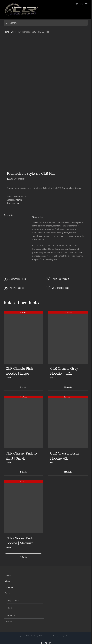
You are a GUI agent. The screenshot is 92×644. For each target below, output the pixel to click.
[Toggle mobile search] (82, 4)
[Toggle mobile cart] (77, 4)
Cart (10, 608)
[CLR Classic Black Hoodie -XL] (68, 422)
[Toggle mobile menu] (87, 4)
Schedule (9, 587)
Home (6, 32)
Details (24, 387)
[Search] (7, 23)
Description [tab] (9, 215)
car (19, 32)
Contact (9, 621)
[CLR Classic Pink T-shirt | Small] (23, 422)
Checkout (13, 615)
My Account (14, 601)
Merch (19, 200)
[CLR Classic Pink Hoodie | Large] (23, 337)
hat (17, 203)
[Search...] (46, 23)
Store (7, 593)
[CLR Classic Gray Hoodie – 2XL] (68, 337)
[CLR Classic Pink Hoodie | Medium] (23, 507)
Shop (13, 32)
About (8, 581)
